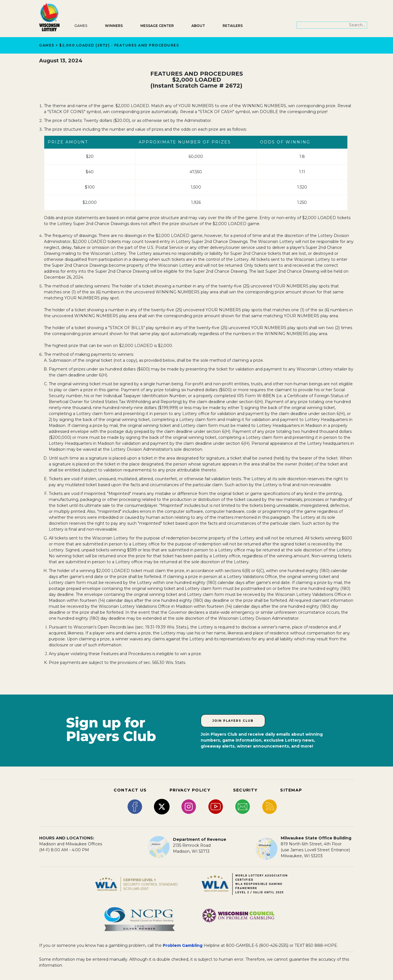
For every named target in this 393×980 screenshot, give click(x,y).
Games (81, 26)
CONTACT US (130, 790)
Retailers (233, 26)
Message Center (157, 26)
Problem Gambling (183, 945)
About (198, 26)
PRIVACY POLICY (190, 790)
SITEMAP (291, 790)
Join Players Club (233, 721)
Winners (114, 26)
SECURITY (245, 790)
